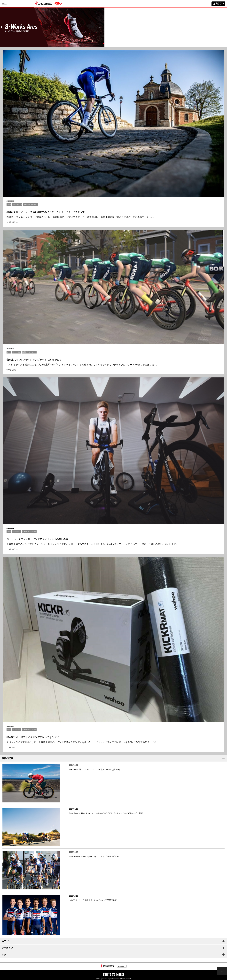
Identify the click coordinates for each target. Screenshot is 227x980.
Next (225, 27)
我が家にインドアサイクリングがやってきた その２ (34, 360)
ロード (9, 205)
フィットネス (17, 352)
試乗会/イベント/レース (31, 205)
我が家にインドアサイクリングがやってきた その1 (34, 737)
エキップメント (17, 205)
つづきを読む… (12, 222)
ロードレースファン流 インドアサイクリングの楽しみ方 (37, 539)
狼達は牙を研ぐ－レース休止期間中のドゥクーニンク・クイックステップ (46, 212)
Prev (2, 27)
